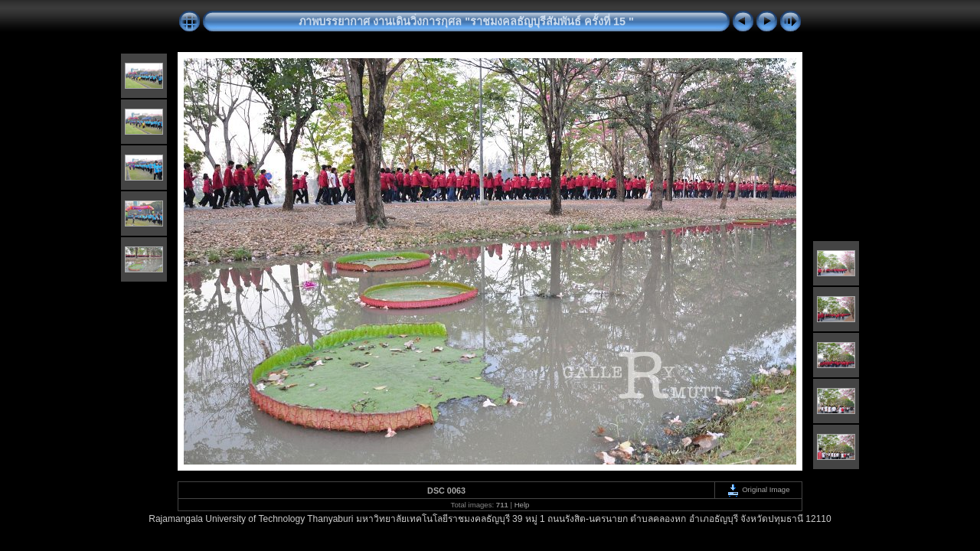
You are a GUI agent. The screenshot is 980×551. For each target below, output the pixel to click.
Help (522, 505)
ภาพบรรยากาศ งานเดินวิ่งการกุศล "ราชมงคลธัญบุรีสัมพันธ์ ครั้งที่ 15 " (466, 21)
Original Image (758, 489)
